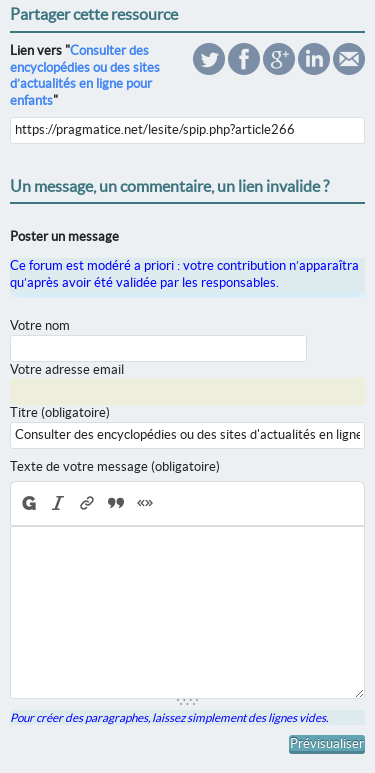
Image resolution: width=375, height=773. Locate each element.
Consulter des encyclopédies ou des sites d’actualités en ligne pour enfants (85, 76)
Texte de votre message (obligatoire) (115, 466)
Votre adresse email (67, 369)
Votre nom (40, 325)
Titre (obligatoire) (60, 412)
